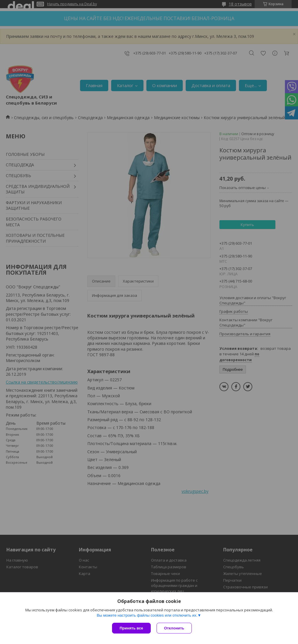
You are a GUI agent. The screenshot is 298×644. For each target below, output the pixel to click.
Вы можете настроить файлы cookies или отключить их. (147, 615)
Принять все (131, 628)
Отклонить (174, 628)
